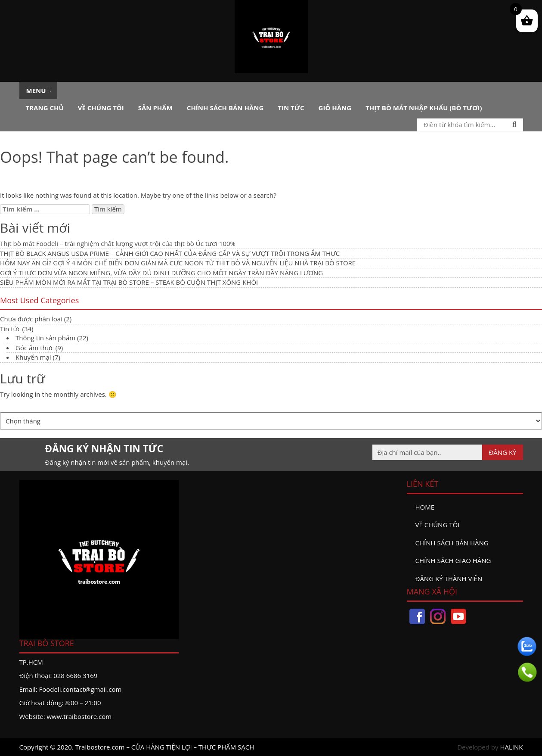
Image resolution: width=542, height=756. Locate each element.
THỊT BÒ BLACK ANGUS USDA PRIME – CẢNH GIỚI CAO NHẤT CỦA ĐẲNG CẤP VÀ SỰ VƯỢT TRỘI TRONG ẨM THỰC (170, 253)
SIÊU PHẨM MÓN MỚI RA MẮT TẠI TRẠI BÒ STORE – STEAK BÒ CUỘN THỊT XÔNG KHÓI (129, 282)
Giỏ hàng (335, 108)
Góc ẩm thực (35, 348)
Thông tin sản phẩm (45, 338)
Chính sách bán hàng (225, 108)
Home (425, 507)
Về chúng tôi (101, 108)
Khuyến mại (33, 357)
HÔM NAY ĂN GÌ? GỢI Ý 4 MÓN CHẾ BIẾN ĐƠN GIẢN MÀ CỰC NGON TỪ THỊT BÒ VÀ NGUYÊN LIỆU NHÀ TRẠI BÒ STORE (178, 263)
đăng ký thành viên (449, 579)
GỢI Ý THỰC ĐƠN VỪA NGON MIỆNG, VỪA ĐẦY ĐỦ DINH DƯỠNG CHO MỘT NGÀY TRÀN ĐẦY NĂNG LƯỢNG (161, 273)
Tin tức (291, 108)
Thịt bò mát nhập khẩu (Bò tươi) (424, 108)
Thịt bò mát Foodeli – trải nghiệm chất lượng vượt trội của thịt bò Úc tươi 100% (118, 243)
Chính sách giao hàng (453, 560)
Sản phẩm (155, 108)
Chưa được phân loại (31, 319)
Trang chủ (45, 108)
